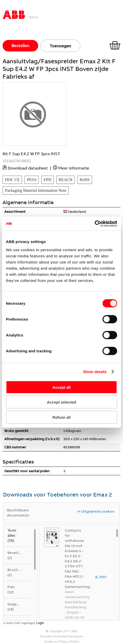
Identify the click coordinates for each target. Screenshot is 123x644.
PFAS (32, 180)
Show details (95, 372)
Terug (33, 17)
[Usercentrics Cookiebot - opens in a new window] (95, 224)
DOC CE (12, 180)
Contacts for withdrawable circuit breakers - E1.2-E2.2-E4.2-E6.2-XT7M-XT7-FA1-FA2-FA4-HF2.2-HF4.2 (74, 556)
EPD (47, 180)
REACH (66, 180)
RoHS (85, 180)
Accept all (62, 387)
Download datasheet (28, 168)
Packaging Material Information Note (36, 190)
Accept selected (61, 402)
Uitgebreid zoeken (96, 511)
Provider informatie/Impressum (61, 636)
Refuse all (62, 417)
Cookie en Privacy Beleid (61, 641)
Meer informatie (74, 168)
